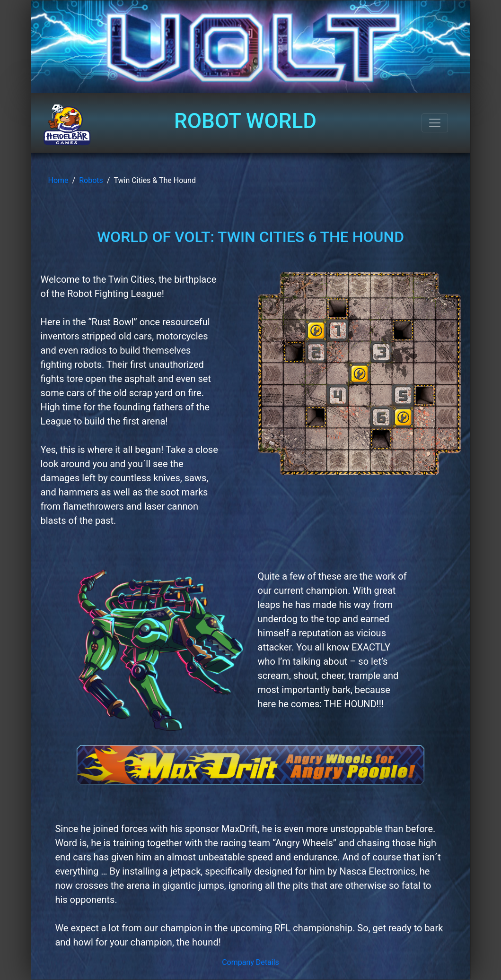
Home (58, 180)
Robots (91, 180)
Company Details (250, 962)
